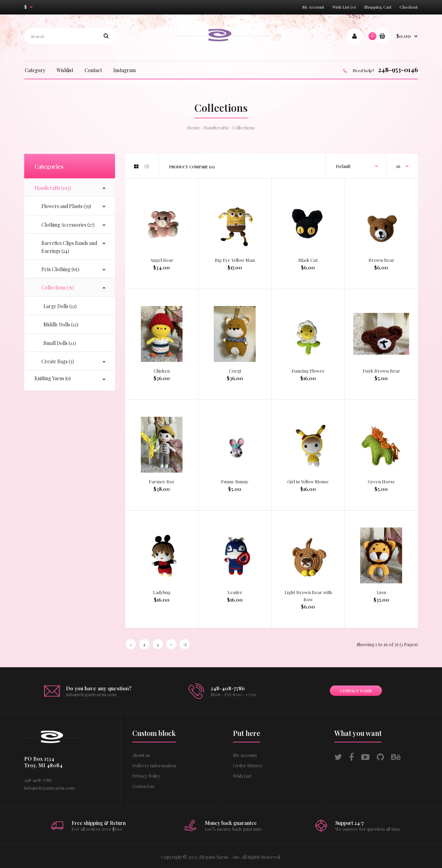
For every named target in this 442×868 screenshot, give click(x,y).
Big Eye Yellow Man (235, 260)
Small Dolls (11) (59, 343)
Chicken (162, 371)
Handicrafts (216, 127)
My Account (313, 7)
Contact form (356, 691)
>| (185, 645)
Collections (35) (58, 288)
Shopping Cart (378, 7)
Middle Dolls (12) (60, 324)
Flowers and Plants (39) (66, 206)
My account (245, 755)
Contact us (143, 786)
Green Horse (381, 481)
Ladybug (162, 592)
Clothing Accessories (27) (68, 225)
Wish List (242, 776)
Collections (243, 127)
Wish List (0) (344, 7)
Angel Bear (162, 260)
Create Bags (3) (58, 361)
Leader (235, 592)
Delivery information (154, 765)
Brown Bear (381, 260)
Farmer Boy (162, 481)
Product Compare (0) (192, 167)
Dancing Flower (308, 371)
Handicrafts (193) (53, 188)
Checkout (409, 7)
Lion (381, 592)
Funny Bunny (235, 481)
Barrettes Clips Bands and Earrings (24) (69, 247)
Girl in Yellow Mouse (308, 481)
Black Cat (308, 260)
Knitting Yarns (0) (53, 378)
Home (194, 127)
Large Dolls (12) (59, 306)
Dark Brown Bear (381, 371)
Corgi (235, 371)
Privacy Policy (146, 776)
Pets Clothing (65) (60, 269)
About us (141, 755)
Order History (248, 765)
